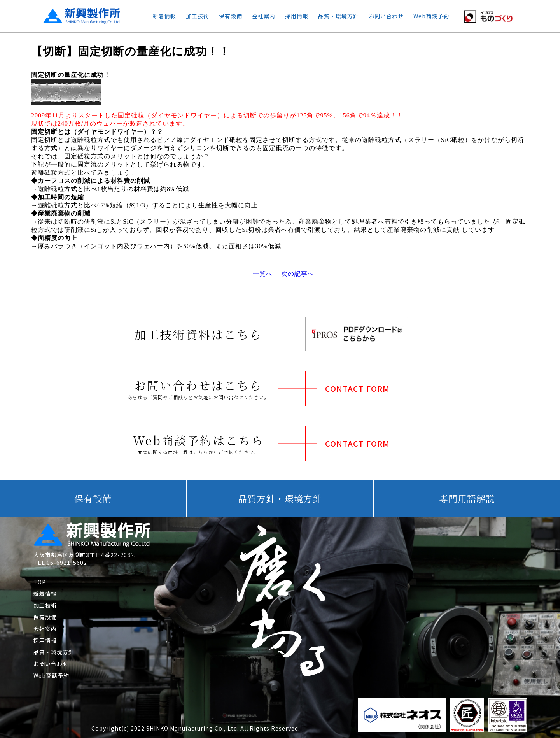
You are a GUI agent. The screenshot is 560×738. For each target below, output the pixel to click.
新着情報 (164, 16)
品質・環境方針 (339, 16)
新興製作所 (75, 16)
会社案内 (264, 16)
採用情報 (297, 16)
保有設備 (231, 16)
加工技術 (198, 16)
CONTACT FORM (357, 388)
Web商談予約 (431, 16)
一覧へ (263, 274)
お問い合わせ (386, 16)
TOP (40, 582)
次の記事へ (298, 274)
